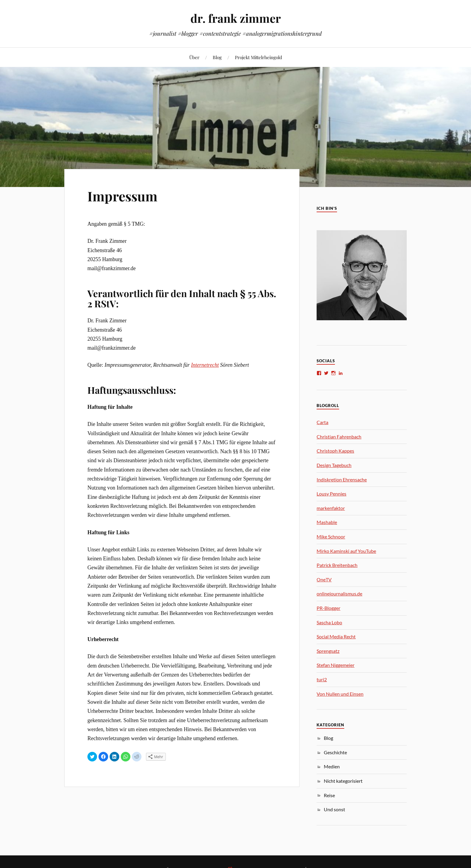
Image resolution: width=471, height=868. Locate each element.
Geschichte (335, 752)
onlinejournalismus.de (339, 594)
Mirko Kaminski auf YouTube (346, 551)
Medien (332, 766)
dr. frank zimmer (236, 18)
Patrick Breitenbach (337, 565)
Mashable (327, 522)
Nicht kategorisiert (343, 781)
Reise (329, 795)
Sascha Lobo (329, 622)
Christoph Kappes (335, 451)
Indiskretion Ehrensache (342, 479)
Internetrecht (205, 365)
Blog (217, 57)
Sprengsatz (328, 651)
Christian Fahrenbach (339, 437)
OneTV (324, 579)
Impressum (122, 196)
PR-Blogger (328, 608)
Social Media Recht (336, 636)
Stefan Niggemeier (336, 665)
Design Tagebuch (334, 465)
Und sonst (334, 809)
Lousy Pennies (331, 494)
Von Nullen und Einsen (340, 694)
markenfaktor (331, 508)
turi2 (322, 679)
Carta (322, 422)
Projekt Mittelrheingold (258, 57)
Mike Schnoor (331, 536)
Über (194, 57)
